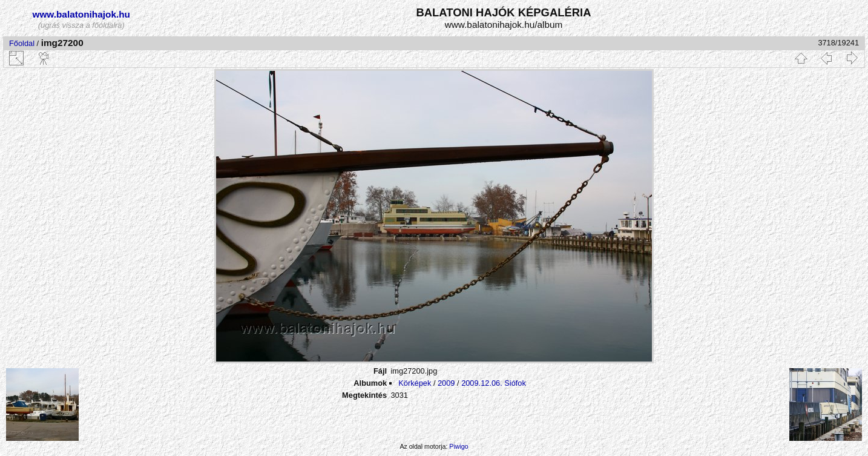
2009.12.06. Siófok (494, 383)
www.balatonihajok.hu (81, 14)
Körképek (415, 383)
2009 (446, 383)
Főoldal (22, 43)
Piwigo (459, 446)
